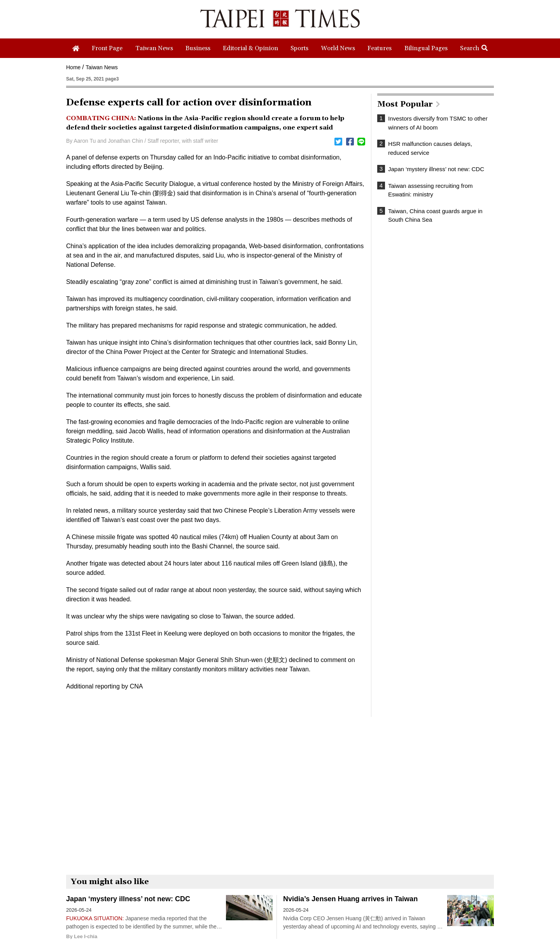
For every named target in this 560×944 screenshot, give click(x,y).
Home (73, 67)
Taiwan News (101, 67)
